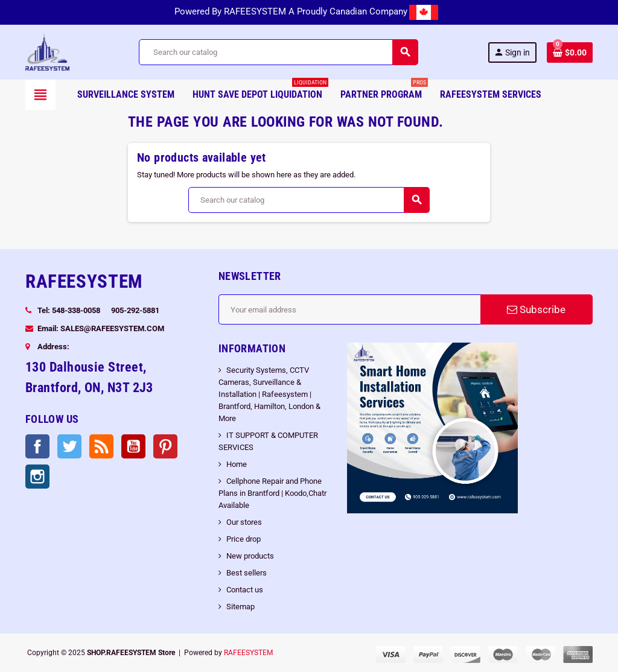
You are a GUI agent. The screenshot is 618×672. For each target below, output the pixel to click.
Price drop (244, 539)
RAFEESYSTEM (248, 653)
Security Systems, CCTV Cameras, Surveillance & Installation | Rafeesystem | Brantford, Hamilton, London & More (269, 394)
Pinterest (165, 446)
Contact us (245, 590)
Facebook (37, 446)
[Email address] (349, 309)
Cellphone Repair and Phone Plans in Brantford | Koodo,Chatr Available (272, 493)
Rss (101, 446)
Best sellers (247, 573)
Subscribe (536, 309)
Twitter (69, 446)
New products (250, 556)
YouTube (133, 446)
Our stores (244, 522)
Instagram (37, 477)
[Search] (278, 52)
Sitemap (241, 607)
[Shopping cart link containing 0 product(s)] (570, 52)
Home (237, 464)
